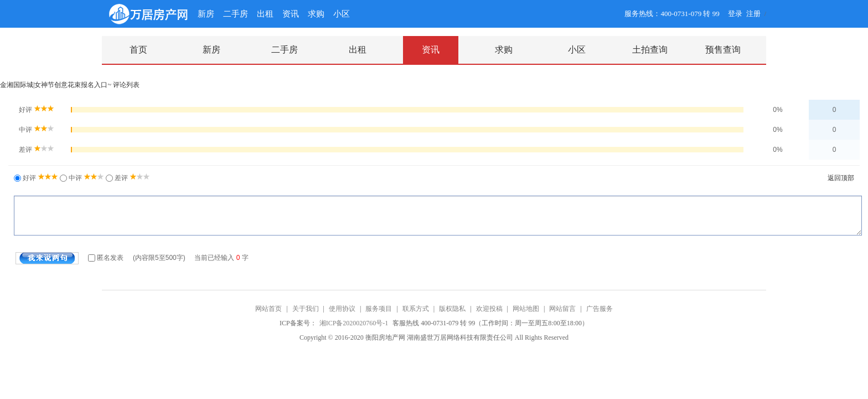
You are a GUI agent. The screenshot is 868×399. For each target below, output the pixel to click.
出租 (265, 14)
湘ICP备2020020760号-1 (355, 323)
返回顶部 (841, 178)
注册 (753, 14)
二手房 (236, 14)
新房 (206, 14)
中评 (86, 178)
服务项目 (379, 309)
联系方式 (416, 309)
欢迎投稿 (489, 309)
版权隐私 (452, 309)
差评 (131, 178)
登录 (735, 14)
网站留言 (562, 309)
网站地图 (526, 309)
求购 (316, 14)
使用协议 (342, 309)
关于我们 (306, 309)
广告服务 (600, 309)
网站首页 (268, 309)
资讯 (291, 14)
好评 (40, 178)
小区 (342, 14)
